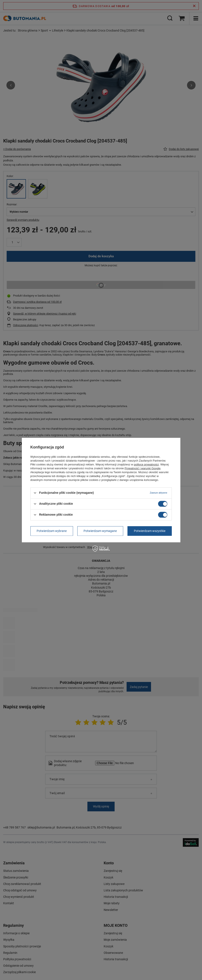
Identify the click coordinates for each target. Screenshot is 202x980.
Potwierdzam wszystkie (150, 531)
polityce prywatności (146, 464)
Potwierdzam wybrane (52, 531)
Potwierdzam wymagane (100, 531)
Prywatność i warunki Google (143, 468)
